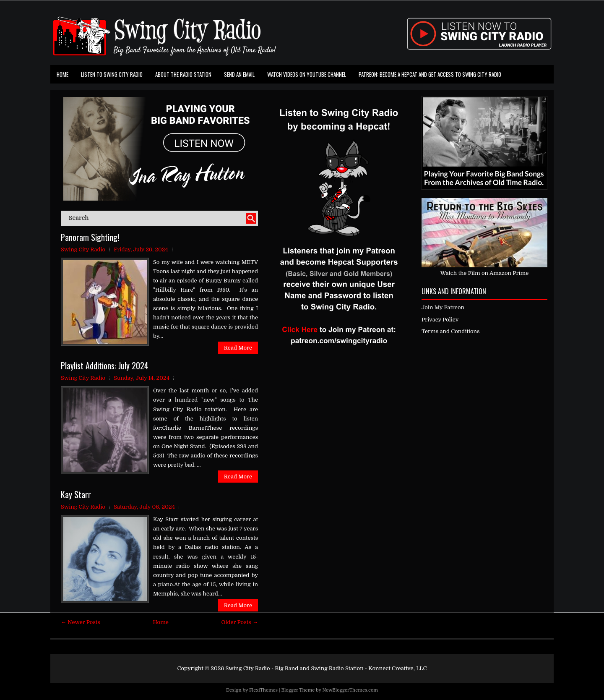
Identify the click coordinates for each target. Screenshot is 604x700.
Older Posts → (240, 622)
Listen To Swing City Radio (112, 74)
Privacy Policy (440, 320)
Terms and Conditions (451, 331)
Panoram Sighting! (90, 237)
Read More (238, 348)
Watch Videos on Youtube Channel (307, 74)
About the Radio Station (183, 74)
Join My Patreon (443, 307)
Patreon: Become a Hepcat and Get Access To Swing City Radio (430, 74)
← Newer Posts (81, 622)
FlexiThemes (263, 690)
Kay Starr (76, 494)
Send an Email (239, 74)
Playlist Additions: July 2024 (105, 366)
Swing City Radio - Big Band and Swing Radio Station (294, 668)
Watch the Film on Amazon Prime (485, 273)
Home (62, 74)
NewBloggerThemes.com (350, 690)
